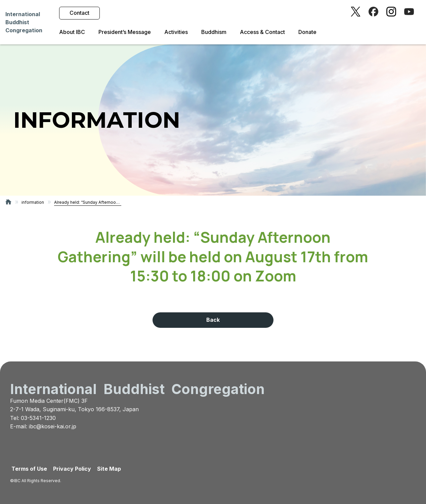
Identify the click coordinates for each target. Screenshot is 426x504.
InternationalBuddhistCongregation (24, 22)
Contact (79, 13)
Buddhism (214, 32)
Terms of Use (29, 469)
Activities (176, 32)
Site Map (109, 469)
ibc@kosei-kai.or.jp (53, 426)
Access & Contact (262, 32)
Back (213, 320)
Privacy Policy (72, 469)
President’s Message (125, 32)
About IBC (72, 32)
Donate (307, 32)
